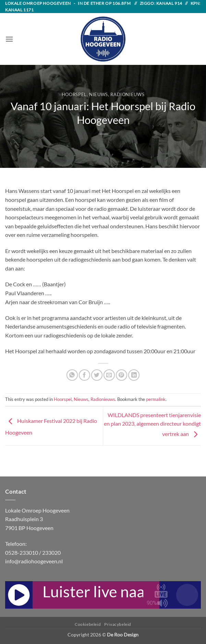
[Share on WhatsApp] (72, 375)
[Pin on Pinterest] (122, 375)
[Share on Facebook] (84, 375)
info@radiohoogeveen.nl (34, 561)
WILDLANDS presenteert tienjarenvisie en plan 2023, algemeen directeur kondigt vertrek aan (152, 424)
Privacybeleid (118, 624)
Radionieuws (127, 94)
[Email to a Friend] (109, 375)
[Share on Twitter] (97, 375)
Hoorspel (74, 94)
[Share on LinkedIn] (134, 375)
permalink (156, 399)
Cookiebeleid (88, 624)
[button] (9, 39)
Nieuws (99, 94)
